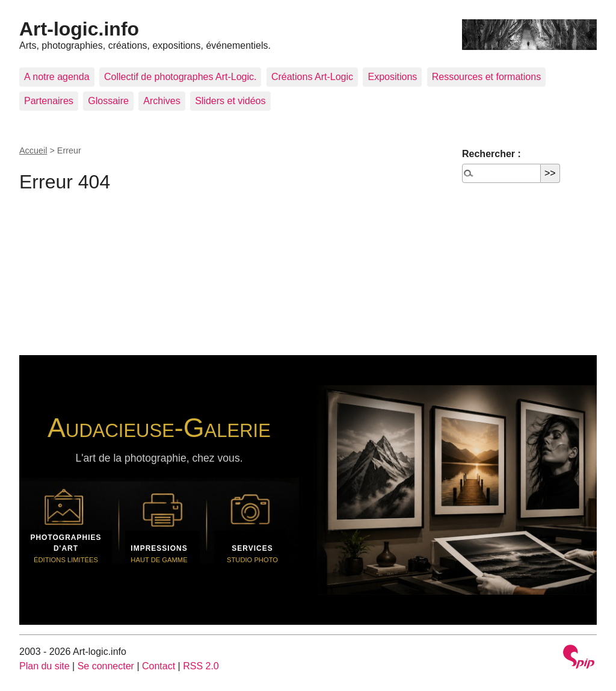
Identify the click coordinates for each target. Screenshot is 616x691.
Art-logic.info (79, 29)
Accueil (33, 150)
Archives (162, 101)
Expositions (392, 77)
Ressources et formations (486, 77)
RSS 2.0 (201, 666)
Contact (159, 666)
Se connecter (106, 666)
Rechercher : (491, 154)
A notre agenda (57, 77)
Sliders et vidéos (230, 101)
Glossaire (108, 101)
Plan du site (45, 666)
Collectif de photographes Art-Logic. (180, 77)
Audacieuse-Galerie (159, 427)
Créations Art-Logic (312, 77)
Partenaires (49, 101)
